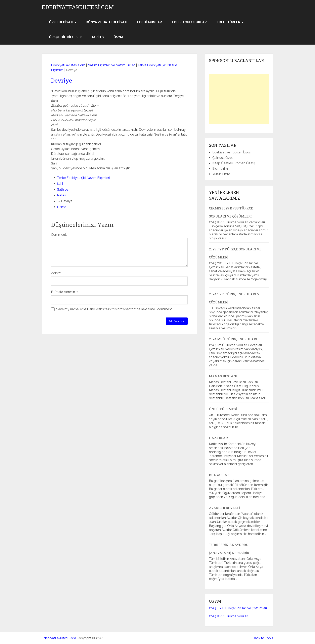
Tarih (96, 37)
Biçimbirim (220, 169)
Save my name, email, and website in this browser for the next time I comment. (114, 309)
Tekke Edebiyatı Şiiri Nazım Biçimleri (83, 178)
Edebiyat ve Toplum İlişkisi (232, 152)
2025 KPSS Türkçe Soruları (229, 616)
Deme (62, 207)
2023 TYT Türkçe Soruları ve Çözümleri (238, 608)
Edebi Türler (229, 22)
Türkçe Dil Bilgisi (63, 37)
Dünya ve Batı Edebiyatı (106, 22)
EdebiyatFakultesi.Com (78, 7)
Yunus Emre (221, 174)
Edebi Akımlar (150, 22)
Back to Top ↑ (263, 638)
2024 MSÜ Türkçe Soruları (233, 339)
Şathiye (63, 189)
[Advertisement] (239, 99)
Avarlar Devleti (224, 508)
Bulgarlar (219, 475)
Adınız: (56, 273)
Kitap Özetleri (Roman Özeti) (234, 163)
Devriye (62, 80)
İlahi (60, 184)
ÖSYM (118, 37)
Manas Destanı (223, 376)
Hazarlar (218, 438)
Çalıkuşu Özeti (223, 158)
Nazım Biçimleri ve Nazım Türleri (111, 65)
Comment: (59, 235)
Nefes (61, 195)
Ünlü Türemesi (223, 409)
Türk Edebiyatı (60, 22)
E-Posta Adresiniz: (64, 292)
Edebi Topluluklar (189, 22)
